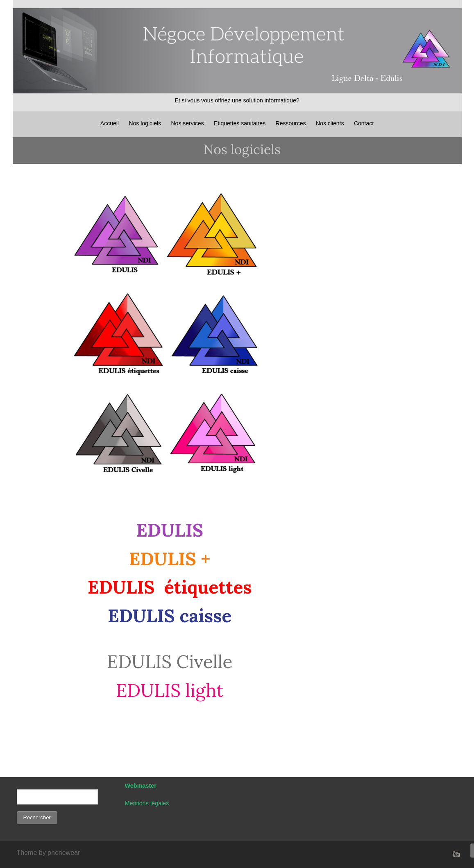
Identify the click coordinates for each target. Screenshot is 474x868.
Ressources (291, 123)
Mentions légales (147, 803)
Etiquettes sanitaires (240, 123)
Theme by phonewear (49, 853)
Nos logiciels (145, 123)
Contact (364, 123)
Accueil (110, 123)
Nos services (187, 123)
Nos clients (330, 123)
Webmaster (141, 786)
